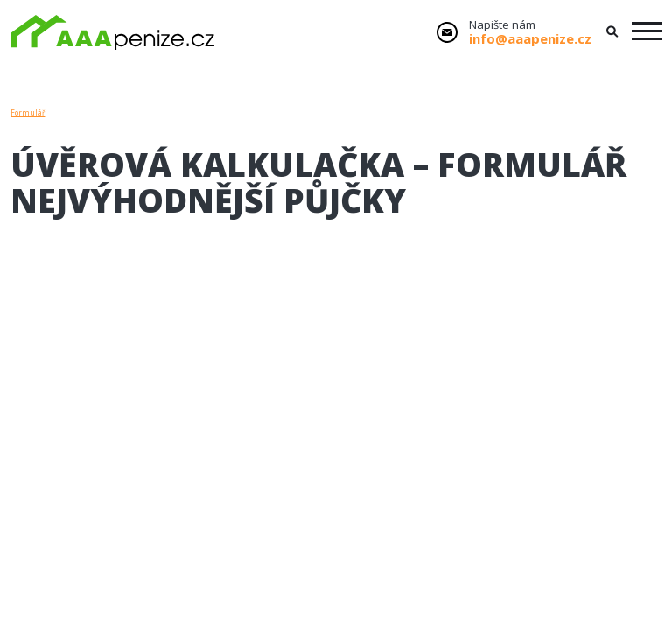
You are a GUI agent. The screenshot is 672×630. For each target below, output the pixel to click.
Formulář (28, 112)
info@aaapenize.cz (530, 38)
